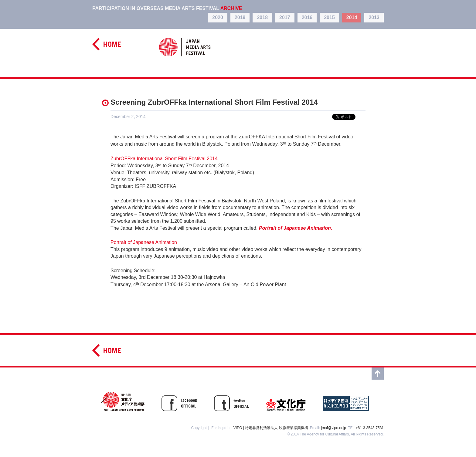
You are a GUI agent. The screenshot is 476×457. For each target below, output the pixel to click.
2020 (218, 17)
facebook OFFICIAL (179, 401)
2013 (374, 17)
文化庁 (286, 401)
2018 (262, 17)
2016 (307, 17)
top (378, 374)
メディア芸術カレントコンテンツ (346, 401)
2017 (285, 17)
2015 (329, 17)
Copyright (199, 428)
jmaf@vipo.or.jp (333, 428)
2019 (240, 17)
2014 (352, 17)
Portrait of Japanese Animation (144, 242)
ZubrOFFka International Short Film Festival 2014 (164, 158)
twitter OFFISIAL (231, 401)
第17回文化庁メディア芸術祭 (123, 401)
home (107, 44)
